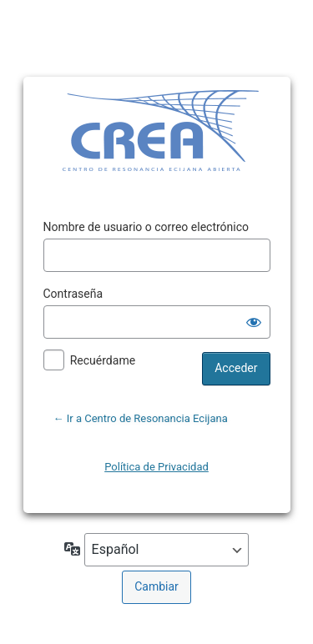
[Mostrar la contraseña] (254, 322)
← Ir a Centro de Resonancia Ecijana (141, 418)
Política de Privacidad (156, 467)
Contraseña (73, 294)
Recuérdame (103, 360)
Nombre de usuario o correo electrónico (146, 227)
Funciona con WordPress (131, 133)
